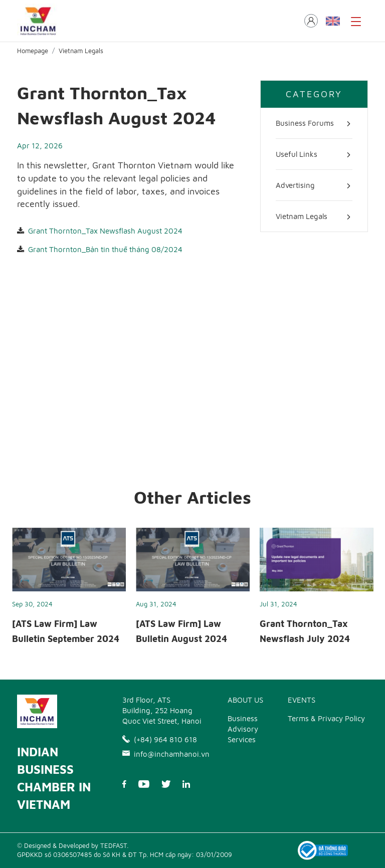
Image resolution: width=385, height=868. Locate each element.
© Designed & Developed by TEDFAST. (73, 845)
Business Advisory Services (243, 729)
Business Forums (305, 123)
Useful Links (297, 154)
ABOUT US (245, 700)
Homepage (33, 51)
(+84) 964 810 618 (160, 739)
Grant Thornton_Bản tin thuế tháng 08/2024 (105, 249)
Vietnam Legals (81, 51)
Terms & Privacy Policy (326, 718)
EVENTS (302, 700)
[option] (69, 589)
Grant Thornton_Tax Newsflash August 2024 (105, 231)
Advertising (295, 185)
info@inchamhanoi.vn (162, 754)
